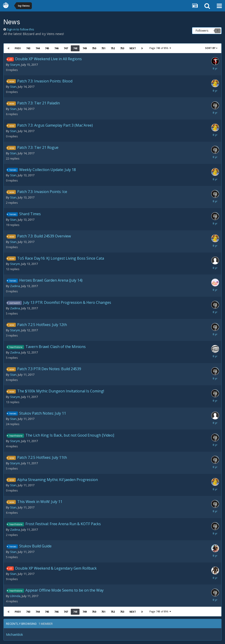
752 (113, 48)
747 (66, 48)
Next (133, 48)
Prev (18, 48)
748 (75, 48)
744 (38, 48)
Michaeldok (14, 634)
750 (94, 48)
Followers (202, 31)
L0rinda (15, 596)
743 (28, 48)
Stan (13, 87)
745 (47, 48)
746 (56, 48)
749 (85, 48)
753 (122, 48)
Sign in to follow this (20, 29)
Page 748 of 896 (160, 48)
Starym (15, 65)
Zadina (15, 286)
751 (103, 48)
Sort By (211, 48)
